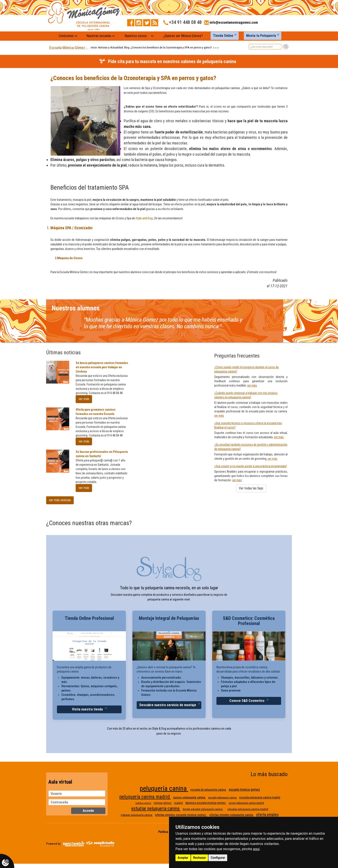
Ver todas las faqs (251, 488)
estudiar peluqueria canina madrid (248, 809)
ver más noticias (60, 500)
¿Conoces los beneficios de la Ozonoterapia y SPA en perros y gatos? (171, 47)
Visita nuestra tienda (88, 709)
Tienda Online (223, 36)
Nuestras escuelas (101, 36)
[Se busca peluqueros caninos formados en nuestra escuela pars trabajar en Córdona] (58, 372)
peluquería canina (164, 788)
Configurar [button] (218, 858)
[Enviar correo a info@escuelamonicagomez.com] (231, 24)
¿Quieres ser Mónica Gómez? (183, 36)
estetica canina (144, 803)
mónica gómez (163, 803)
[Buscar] (286, 47)
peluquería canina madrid (145, 797)
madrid (179, 803)
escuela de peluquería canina (208, 790)
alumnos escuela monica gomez (206, 803)
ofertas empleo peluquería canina (232, 815)
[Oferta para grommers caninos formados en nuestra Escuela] (58, 419)
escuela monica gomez (244, 790)
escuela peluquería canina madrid (260, 797)
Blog (127, 47)
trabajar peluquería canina (137, 815)
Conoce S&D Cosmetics (247, 701)
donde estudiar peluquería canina (203, 809)
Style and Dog (144, 218)
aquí (256, 849)
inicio (94, 47)
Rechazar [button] (200, 858)
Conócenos (68, 36)
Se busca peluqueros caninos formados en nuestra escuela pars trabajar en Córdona (102, 367)
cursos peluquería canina (190, 797)
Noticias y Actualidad (111, 47)
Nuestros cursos (136, 36)
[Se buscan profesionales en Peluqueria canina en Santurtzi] (58, 461)
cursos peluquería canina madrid (246, 803)
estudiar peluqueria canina (156, 808)
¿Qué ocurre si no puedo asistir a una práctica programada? (251, 466)
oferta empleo (267, 815)
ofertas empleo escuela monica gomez (181, 815)
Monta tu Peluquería (261, 36)
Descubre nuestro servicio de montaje (168, 705)
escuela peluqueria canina (223, 798)
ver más (84, 399)
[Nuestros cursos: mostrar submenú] (152, 36)
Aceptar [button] (183, 858)
